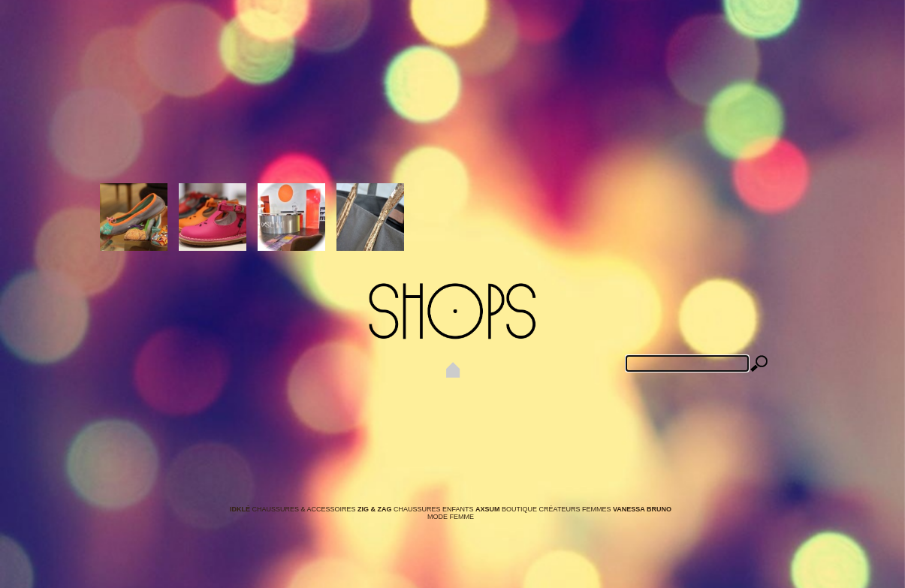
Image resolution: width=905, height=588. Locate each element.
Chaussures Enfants (416, 509)
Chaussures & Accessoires (294, 509)
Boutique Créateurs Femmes (544, 509)
